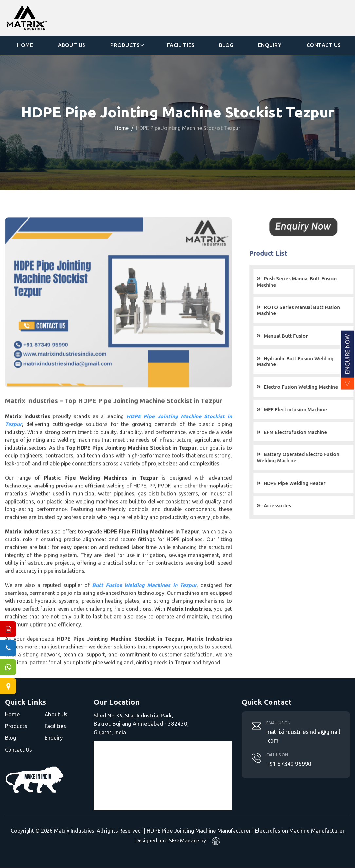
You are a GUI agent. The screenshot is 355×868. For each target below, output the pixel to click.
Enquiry (270, 45)
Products (125, 45)
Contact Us (324, 45)
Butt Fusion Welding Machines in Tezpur (144, 597)
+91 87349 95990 (289, 764)
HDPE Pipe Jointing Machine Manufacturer (199, 831)
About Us (72, 45)
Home (25, 45)
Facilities (181, 45)
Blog (226, 45)
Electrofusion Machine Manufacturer (300, 831)
